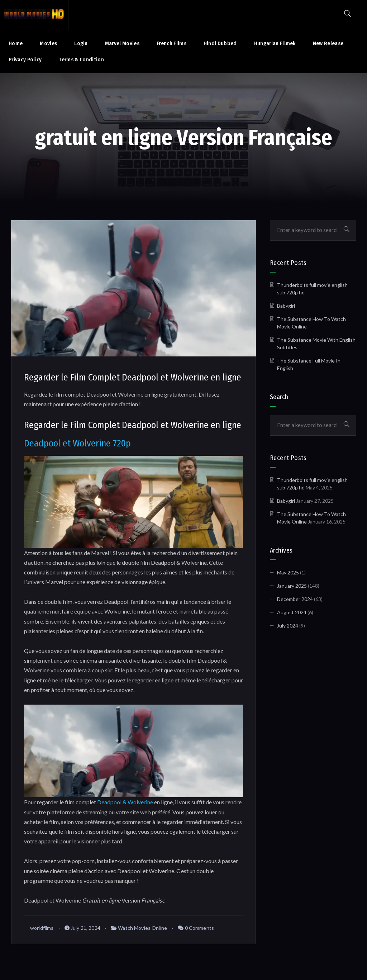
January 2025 (292, 586)
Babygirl (286, 306)
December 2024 (295, 599)
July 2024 (288, 626)
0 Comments (196, 928)
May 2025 (288, 572)
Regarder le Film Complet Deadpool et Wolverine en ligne (133, 377)
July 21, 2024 (82, 928)
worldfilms (39, 928)
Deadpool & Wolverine (125, 802)
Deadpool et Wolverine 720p (77, 443)
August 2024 (292, 612)
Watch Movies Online (142, 928)
